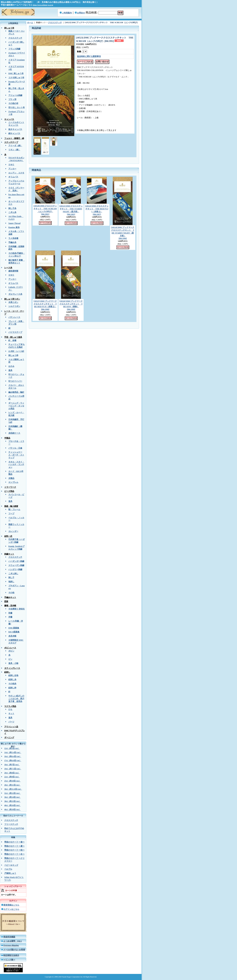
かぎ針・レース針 (16, 351)
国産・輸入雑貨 (11, 506)
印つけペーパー (15, 381)
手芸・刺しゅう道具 (13, 337)
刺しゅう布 (9, 28)
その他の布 (13, 103)
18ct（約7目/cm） (12, 765)
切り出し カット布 (17, 107)
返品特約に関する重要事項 (89, 56)
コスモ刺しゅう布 (16, 78)
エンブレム (13, 482)
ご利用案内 (67, 13)
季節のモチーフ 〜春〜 (14, 842)
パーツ (11, 722)
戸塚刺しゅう (10, 873)
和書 (10, 613)
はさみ (11, 366)
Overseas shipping (11, 945)
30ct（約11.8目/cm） (13, 789)
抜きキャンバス (15, 129)
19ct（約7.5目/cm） (13, 769)
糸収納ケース (14, 433)
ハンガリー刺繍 (15, 569)
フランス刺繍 (14, 49)
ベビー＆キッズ (11, 865)
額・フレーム (14, 509)
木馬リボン (13, 302)
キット (11, 714)
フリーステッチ (11, 824)
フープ (11, 514)
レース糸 (8, 268)
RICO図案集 (14, 632)
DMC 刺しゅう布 (16, 73)
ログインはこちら (11, 909)
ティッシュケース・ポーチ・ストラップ (16, 455)
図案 (6, 601)
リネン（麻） (14, 150)
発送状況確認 (9, 937)
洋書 (10, 617)
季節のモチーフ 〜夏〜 (14, 846)
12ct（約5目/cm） (12, 748)
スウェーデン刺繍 (16, 565)
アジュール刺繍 (15, 95)
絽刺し (7, 672)
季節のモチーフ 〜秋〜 (14, 850)
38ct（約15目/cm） (13, 801)
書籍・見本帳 (10, 606)
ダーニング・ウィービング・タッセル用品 (16, 406)
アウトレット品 (11, 727)
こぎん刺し (13, 574)
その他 (11, 593)
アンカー (12, 169)
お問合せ (81, 13)
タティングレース (12, 668)
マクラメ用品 (10, 706)
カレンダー (13, 531)
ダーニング (9, 738)
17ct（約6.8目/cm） (13, 761)
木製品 (11, 478)
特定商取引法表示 (11, 955)
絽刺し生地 (13, 675)
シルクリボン (14, 306)
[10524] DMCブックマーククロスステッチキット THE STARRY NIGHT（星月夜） (123, 233)
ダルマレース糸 (15, 294)
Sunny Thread (14, 223)
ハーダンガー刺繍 (16, 561)
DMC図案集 (14, 628)
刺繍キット (9, 554)
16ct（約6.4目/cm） (13, 756)
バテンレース (14, 317)
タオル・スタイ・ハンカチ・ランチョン (16, 465)
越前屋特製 (13, 271)
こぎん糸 (12, 212)
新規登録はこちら (11, 905)
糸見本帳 (12, 636)
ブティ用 (12, 99)
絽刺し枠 (12, 688)
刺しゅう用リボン (12, 299)
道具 (10, 370)
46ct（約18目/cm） (13, 809)
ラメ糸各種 (13, 238)
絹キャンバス (14, 133)
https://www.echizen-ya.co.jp (43, 5)
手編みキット (10, 597)
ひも (10, 709)
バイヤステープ (15, 332)
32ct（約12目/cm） (13, 793)
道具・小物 (13, 663)
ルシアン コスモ (16, 173)
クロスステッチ (15, 38)
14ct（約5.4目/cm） (13, 752)
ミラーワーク (10, 487)
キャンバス (9, 119)
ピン (10, 659)
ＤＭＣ (11, 165)
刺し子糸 (12, 208)
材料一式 (8, 536)
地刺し (11, 582)
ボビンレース (10, 648)
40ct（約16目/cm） (13, 805)
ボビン (11, 651)
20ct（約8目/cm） (12, 773)
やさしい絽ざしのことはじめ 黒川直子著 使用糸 (16, 699)
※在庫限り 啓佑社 (17, 609)
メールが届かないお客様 (14, 950)
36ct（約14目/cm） (13, 797)
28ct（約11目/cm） (12, 785)
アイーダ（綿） (15, 146)
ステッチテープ (11, 142)
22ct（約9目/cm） (12, 777)
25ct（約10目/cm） (13, 781)
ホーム (30, 23)
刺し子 (11, 577)
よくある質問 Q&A (13, 941)
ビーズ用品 (9, 491)
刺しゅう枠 (13, 355)
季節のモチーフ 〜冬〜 (14, 854)
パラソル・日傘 (15, 448)
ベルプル (8, 869)
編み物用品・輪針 (16, 392)
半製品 (7, 438)
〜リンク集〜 (9, 960)
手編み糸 (12, 242)
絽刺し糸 (12, 680)
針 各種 (12, 340)
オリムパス (13, 177)
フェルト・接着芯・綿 (14, 138)
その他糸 (12, 684)
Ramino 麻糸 (14, 227)
